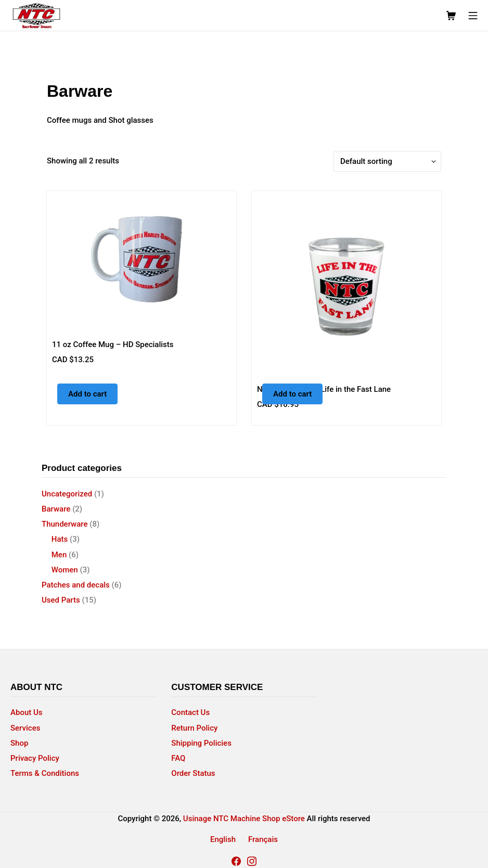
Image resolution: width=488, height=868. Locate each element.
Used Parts (61, 600)
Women (65, 570)
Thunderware (65, 524)
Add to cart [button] (87, 394)
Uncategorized (67, 494)
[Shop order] (387, 161)
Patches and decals (76, 585)
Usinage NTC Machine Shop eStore (244, 819)
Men (59, 555)
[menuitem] (223, 840)
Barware (56, 509)
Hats (60, 539)
